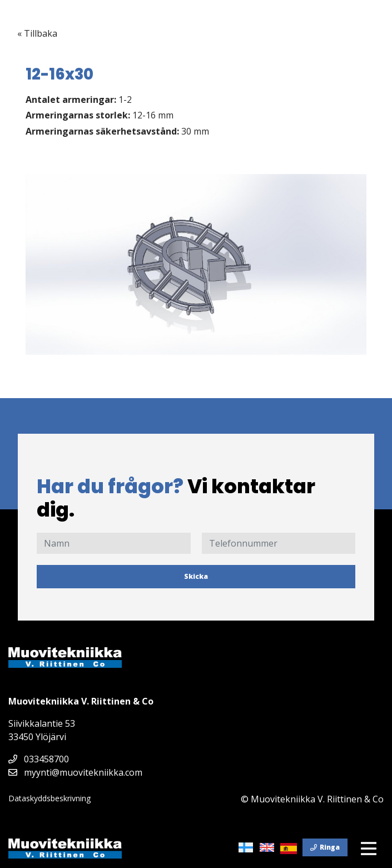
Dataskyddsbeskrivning (49, 798)
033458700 (39, 759)
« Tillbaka (37, 33)
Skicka (196, 576)
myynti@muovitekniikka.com (75, 772)
